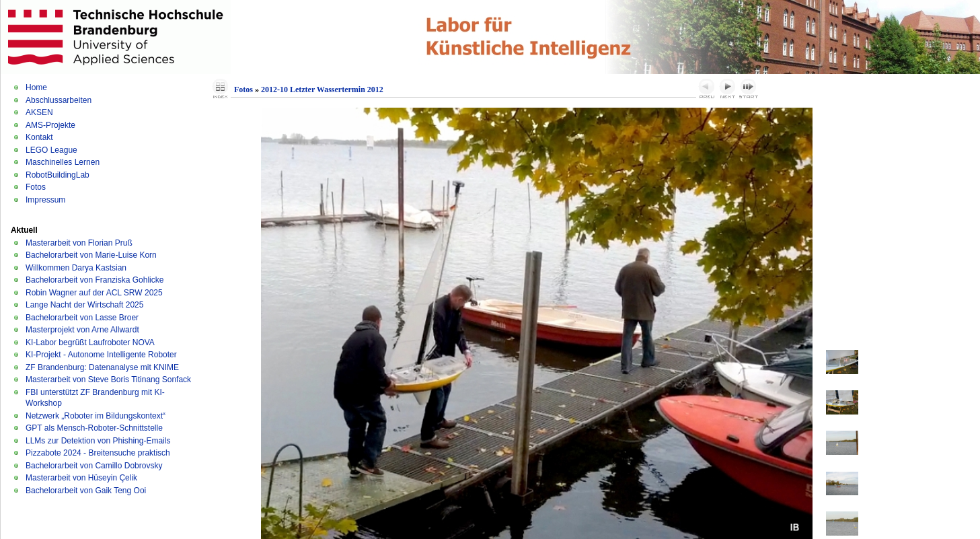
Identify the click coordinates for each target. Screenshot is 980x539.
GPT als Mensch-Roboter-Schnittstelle (94, 428)
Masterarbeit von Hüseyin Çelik (81, 478)
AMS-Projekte (50, 125)
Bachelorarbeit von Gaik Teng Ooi (86, 491)
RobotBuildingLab (58, 175)
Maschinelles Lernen (63, 162)
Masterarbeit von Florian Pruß (79, 243)
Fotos (36, 187)
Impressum (45, 200)
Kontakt (39, 137)
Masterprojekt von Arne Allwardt (82, 330)
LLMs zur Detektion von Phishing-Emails (98, 441)
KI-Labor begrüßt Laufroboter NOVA (90, 343)
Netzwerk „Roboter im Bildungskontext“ (96, 416)
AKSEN (39, 112)
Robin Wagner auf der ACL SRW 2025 (94, 293)
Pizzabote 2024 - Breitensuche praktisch (98, 453)
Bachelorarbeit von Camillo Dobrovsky (94, 466)
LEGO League (51, 150)
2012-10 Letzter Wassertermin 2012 (322, 89)
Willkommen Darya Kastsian (76, 268)
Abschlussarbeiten (59, 100)
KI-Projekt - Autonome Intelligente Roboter (101, 355)
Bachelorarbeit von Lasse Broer (82, 318)
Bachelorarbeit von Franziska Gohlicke (95, 280)
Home (36, 87)
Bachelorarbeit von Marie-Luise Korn (91, 255)
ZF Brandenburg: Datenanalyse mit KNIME (102, 367)
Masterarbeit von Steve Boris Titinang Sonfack (108, 380)
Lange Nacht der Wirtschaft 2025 (84, 305)
